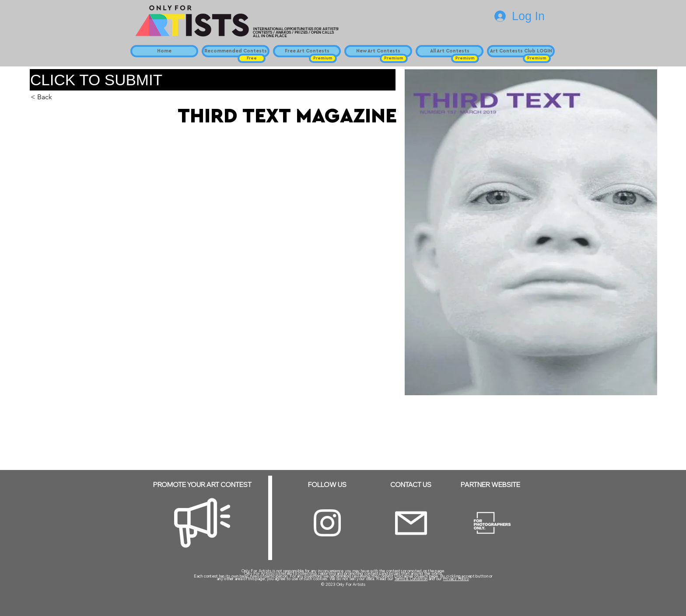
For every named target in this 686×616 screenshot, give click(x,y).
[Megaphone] (202, 523)
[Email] (411, 523)
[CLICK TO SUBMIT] (213, 80)
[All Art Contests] (450, 51)
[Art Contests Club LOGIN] (521, 51)
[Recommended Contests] (236, 51)
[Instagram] (327, 523)
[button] (252, 58)
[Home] (164, 51)
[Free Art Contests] (307, 51)
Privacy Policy (456, 579)
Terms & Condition (411, 579)
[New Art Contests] (378, 51)
